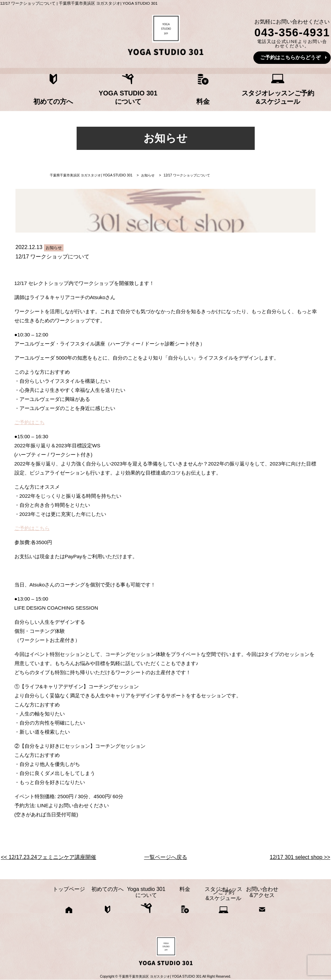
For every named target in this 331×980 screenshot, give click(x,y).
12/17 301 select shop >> (300, 857)
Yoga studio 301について (139, 95)
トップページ (32, 98)
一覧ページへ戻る (166, 857)
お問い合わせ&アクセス (299, 95)
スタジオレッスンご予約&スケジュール (246, 95)
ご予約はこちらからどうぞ (290, 57)
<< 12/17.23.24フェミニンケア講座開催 (49, 857)
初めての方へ (85, 98)
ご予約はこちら (32, 528)
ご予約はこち (30, 423)
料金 (192, 98)
